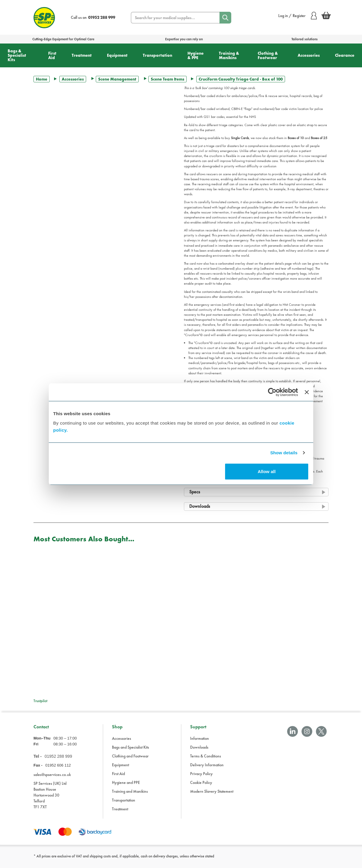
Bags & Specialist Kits (17, 55)
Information (200, 738)
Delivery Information (207, 765)
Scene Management (117, 79)
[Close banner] (307, 392)
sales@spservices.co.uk (52, 774)
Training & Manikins (229, 55)
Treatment (82, 55)
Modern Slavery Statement (212, 791)
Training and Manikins (130, 791)
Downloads (199, 747)
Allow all (267, 471)
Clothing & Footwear (268, 55)
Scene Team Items (167, 79)
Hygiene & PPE (196, 55)
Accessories (309, 55)
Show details (284, 453)
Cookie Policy (201, 782)
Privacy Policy (201, 774)
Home (42, 79)
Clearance (345, 55)
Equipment (117, 55)
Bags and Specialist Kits (130, 747)
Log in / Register (298, 16)
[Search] (225, 18)
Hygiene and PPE (126, 782)
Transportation (157, 55)
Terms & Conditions (206, 756)
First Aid (52, 55)
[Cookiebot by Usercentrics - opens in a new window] (272, 392)
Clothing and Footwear (130, 756)
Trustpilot (40, 701)
